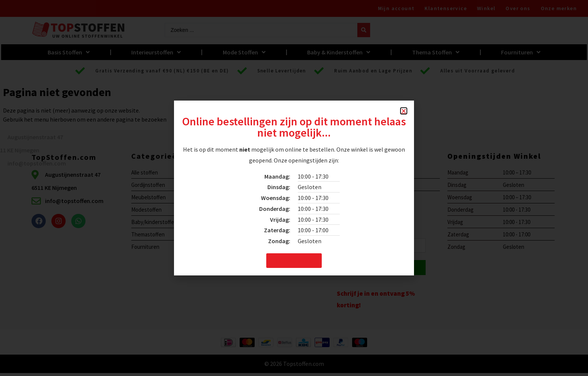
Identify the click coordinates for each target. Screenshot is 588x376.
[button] (404, 111)
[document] (294, 188)
